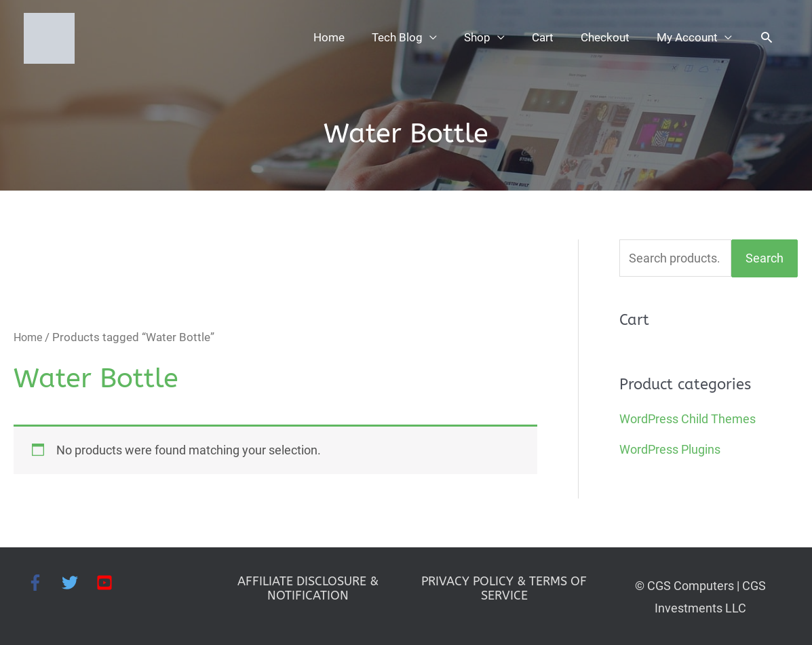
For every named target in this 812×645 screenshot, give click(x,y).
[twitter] (79, 581)
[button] (767, 38)
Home (317, 38)
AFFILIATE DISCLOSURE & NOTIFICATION (308, 587)
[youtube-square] (107, 581)
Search (765, 257)
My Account (685, 38)
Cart (536, 38)
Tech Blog (387, 38)
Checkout (600, 38)
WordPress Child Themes (688, 417)
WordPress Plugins (670, 448)
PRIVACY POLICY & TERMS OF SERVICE (504, 587)
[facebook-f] (44, 581)
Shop (469, 38)
